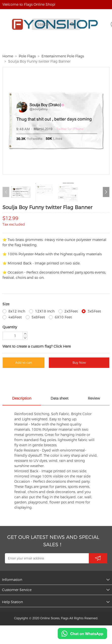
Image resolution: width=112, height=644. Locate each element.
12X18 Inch (45, 311)
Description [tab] (22, 398)
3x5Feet (94, 311)
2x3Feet (71, 311)
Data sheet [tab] (59, 398)
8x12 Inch (17, 311)
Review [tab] (94, 398)
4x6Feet (15, 317)
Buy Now (79, 363)
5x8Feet (38, 317)
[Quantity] (15, 336)
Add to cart (24, 363)
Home (8, 56)
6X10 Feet (63, 317)
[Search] (53, 24)
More (84, 45)
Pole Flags (27, 56)
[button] (106, 192)
